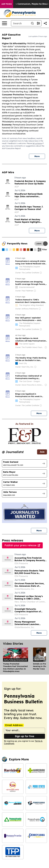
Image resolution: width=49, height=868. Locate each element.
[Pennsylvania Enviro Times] (13, 819)
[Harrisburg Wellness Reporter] (36, 770)
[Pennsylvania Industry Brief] (36, 819)
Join (42, 452)
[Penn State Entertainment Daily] (36, 787)
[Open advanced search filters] (38, 23)
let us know (37, 143)
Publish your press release (22, 545)
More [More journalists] (42, 530)
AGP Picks (7, 4)
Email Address (14, 725)
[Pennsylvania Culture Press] (36, 803)
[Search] (20, 23)
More (37, 156)
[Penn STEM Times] (13, 803)
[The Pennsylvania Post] (13, 852)
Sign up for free (25, 736)
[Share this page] (45, 23)
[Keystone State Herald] (13, 787)
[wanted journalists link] (24, 436)
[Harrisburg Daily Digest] (13, 770)
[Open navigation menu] (5, 23)
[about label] (17, 268)
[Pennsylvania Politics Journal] (13, 836)
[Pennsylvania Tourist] (36, 836)
